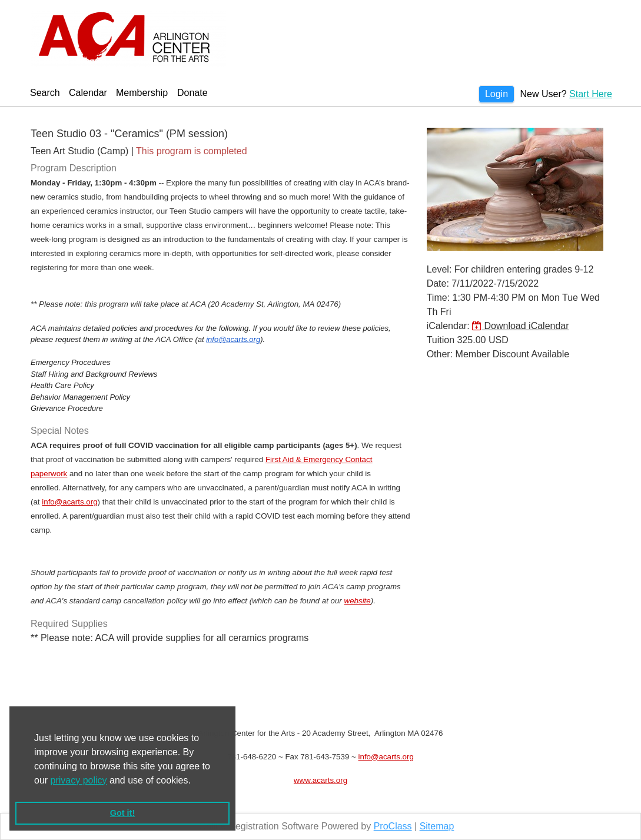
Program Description (74, 168)
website (358, 601)
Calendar (88, 93)
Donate (192, 93)
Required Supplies (69, 624)
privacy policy (79, 780)
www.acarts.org (320, 780)
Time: (438, 298)
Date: (438, 283)
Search (45, 93)
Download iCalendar (521, 326)
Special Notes (60, 431)
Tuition (441, 340)
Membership (142, 93)
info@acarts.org (233, 339)
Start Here (591, 94)
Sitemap (437, 826)
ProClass (393, 826)
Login (496, 94)
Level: (439, 269)
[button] (195, 781)
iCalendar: (448, 326)
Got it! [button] (122, 813)
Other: (440, 354)
